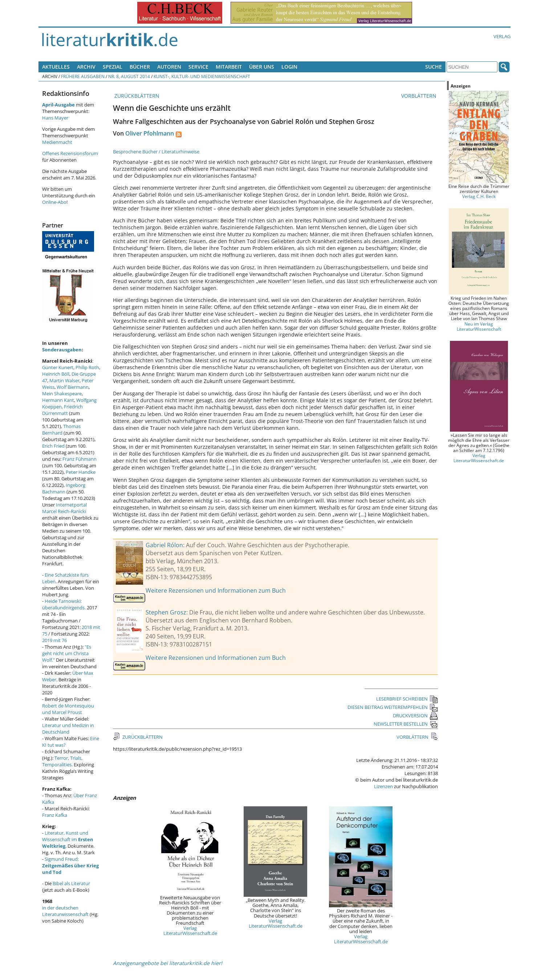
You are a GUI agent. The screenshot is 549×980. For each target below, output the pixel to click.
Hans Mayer (55, 118)
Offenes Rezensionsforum (70, 153)
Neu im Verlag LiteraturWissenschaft (479, 326)
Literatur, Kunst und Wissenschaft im (68, 839)
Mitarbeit (229, 67)
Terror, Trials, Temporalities (62, 761)
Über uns (262, 67)
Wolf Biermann (73, 387)
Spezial (113, 67)
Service (198, 67)
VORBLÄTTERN (420, 96)
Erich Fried (53, 446)
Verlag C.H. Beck (479, 196)
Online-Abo (54, 202)
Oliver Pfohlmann (150, 133)
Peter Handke (81, 472)
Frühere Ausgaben (83, 76)
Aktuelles (56, 67)
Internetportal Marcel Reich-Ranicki (64, 508)
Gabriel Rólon (164, 545)
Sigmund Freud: (70, 866)
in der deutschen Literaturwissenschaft (65, 911)
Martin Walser (64, 380)
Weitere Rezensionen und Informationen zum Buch (216, 590)
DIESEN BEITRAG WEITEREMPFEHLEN (393, 707)
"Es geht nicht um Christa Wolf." (67, 653)
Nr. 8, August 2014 (129, 76)
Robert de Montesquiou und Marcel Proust (68, 709)
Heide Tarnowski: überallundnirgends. (64, 604)
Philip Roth (87, 367)
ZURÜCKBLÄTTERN (136, 96)
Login (289, 67)
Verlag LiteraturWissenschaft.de (190, 931)
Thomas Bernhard (61, 429)
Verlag (502, 36)
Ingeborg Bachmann (64, 488)
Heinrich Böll (56, 374)
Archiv (86, 67)
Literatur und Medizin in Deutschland (68, 729)
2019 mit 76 (54, 640)
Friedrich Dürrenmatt (62, 410)
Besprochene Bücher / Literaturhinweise (156, 152)
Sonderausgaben (62, 350)
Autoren (169, 67)
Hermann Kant (58, 400)
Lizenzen (383, 786)
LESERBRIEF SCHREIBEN (407, 699)
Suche (434, 67)
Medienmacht (57, 142)
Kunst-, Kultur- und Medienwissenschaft (202, 76)
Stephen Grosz (166, 612)
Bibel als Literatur (71, 883)
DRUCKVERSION (415, 715)
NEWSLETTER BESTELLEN (406, 724)
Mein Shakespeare (62, 394)
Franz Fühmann (80, 459)
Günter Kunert (58, 367)
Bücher (140, 67)
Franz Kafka (55, 815)
